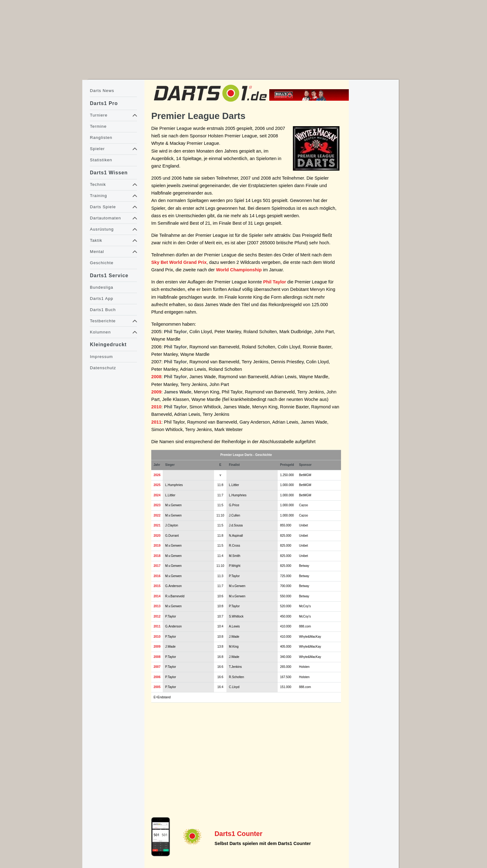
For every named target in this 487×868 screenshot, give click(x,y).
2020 (157, 536)
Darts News (102, 91)
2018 (157, 556)
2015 (157, 586)
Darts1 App (101, 299)
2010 (156, 407)
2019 (157, 546)
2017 (157, 566)
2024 (157, 495)
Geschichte (102, 263)
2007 (157, 667)
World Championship (239, 270)
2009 (156, 392)
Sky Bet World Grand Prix (179, 262)
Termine (98, 126)
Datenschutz (103, 368)
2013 (157, 606)
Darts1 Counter (239, 834)
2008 (156, 377)
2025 (157, 485)
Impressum (101, 357)
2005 (157, 687)
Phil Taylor (275, 282)
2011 (156, 422)
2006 (157, 677)
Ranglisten (101, 138)
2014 (157, 596)
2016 (157, 576)
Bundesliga (101, 287)
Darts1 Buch (103, 310)
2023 (157, 505)
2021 (157, 525)
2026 (157, 475)
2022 (157, 515)
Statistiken (101, 160)
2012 (157, 616)
